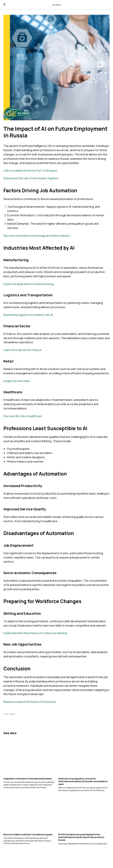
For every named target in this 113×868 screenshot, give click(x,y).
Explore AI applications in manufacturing (28, 286)
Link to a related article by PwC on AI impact (30, 172)
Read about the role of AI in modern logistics (31, 180)
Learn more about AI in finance (22, 351)
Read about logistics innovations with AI (28, 316)
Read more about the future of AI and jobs (30, 703)
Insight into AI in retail (16, 383)
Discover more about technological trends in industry (37, 237)
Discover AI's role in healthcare (23, 418)
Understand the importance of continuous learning (35, 635)
